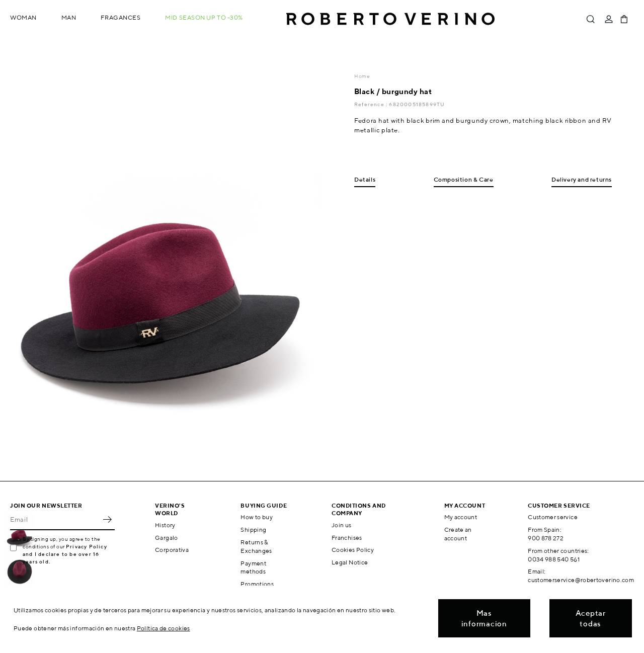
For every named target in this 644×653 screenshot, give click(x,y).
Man (69, 17)
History (165, 525)
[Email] (55, 519)
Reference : (372, 104)
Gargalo (167, 538)
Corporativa (172, 550)
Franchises (347, 538)
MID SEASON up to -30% (204, 17)
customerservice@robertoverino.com (581, 580)
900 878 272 (546, 538)
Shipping (253, 529)
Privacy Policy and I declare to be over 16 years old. (65, 554)
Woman (23, 17)
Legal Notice (350, 562)
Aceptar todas (591, 618)
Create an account (458, 534)
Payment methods (253, 567)
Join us (342, 525)
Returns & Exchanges (256, 546)
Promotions (257, 584)
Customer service (553, 517)
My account (461, 517)
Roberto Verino (390, 19)
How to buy (257, 517)
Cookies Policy (353, 550)
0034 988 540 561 (554, 559)
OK (107, 519)
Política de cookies (164, 628)
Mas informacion (484, 618)
